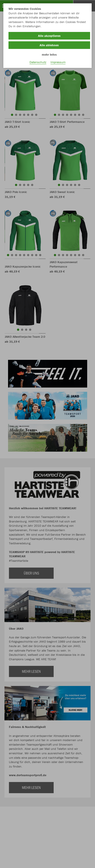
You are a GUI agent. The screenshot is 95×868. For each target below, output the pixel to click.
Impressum (58, 62)
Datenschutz (38, 62)
